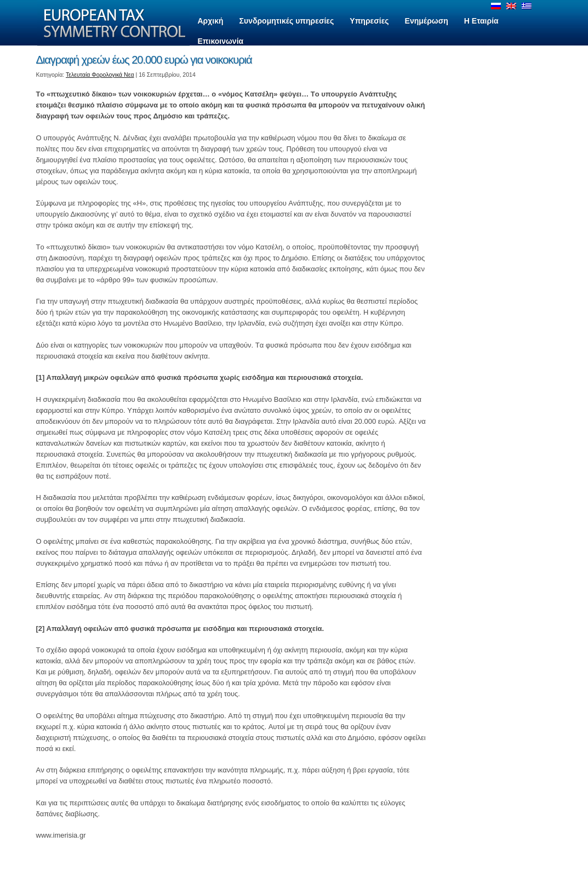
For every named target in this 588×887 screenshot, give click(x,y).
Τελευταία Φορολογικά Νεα (100, 75)
